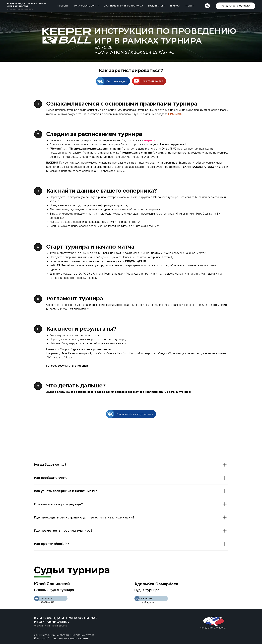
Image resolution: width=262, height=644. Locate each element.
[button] (100, 81)
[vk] (207, 6)
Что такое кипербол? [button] (85, 6)
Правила (175, 6)
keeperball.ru (151, 140)
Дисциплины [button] (156, 6)
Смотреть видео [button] (117, 81)
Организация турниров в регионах (123, 6)
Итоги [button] (188, 6)
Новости (63, 6)
